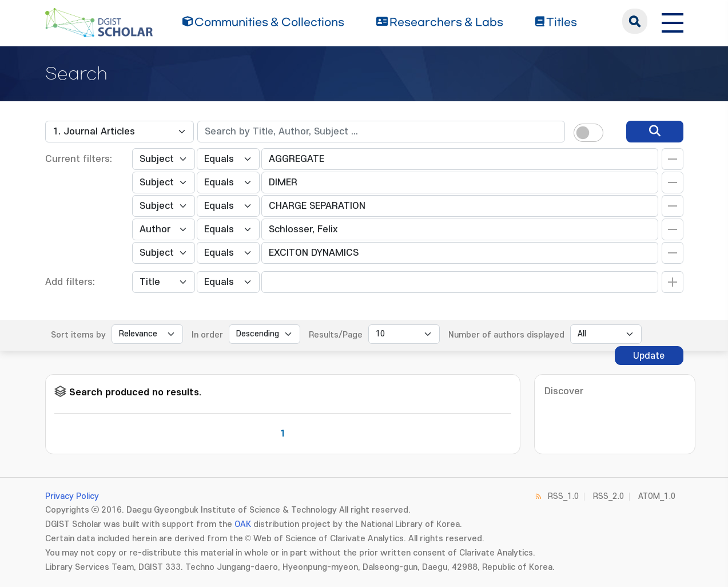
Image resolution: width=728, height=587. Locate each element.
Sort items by (78, 335)
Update (649, 356)
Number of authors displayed (506, 335)
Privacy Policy (72, 496)
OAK (243, 524)
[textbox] (381, 132)
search (635, 21)
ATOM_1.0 (657, 496)
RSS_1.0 (563, 496)
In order (207, 335)
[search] (655, 132)
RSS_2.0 (608, 496)
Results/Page (336, 335)
